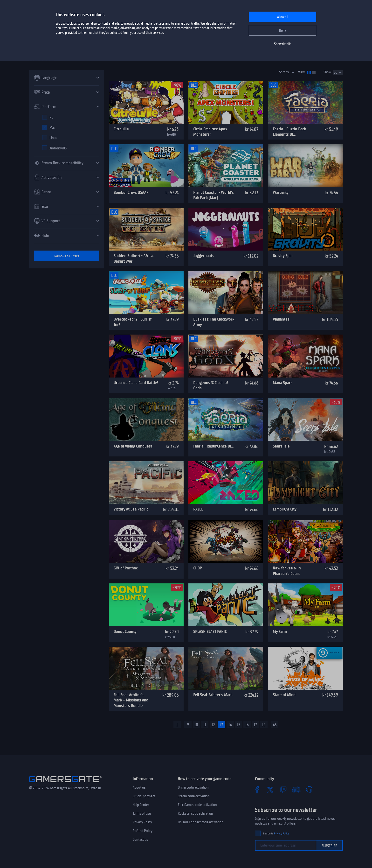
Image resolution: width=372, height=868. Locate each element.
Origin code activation (193, 787)
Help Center (141, 805)
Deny (283, 31)
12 (213, 725)
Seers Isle (281, 446)
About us (139, 787)
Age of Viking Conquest (133, 446)
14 (230, 725)
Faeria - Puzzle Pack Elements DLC (289, 132)
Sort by (284, 72)
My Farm (280, 631)
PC (51, 117)
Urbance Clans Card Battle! (136, 383)
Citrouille (121, 129)
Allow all (283, 17)
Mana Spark (283, 383)
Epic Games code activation (197, 805)
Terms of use (142, 813)
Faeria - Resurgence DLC (213, 446)
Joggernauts (204, 256)
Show (327, 72)
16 (247, 725)
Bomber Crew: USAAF (131, 192)
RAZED (198, 509)
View (301, 72)
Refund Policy (143, 831)
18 (264, 725)
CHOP (198, 568)
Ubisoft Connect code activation (201, 822)
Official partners (144, 796)
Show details (283, 44)
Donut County (125, 631)
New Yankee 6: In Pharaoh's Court (287, 571)
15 (239, 725)
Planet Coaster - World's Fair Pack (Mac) (214, 195)
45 (275, 725)
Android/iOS (58, 148)
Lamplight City (285, 509)
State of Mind (284, 695)
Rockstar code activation (195, 813)
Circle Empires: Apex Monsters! (210, 132)
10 (196, 725)
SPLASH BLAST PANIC (210, 631)
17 (255, 725)
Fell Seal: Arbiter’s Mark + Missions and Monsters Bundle (131, 700)
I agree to (276, 834)
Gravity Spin (283, 256)
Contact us (140, 840)
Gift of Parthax (126, 568)
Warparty (281, 192)
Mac (52, 128)
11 (205, 725)
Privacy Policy (142, 822)
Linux (53, 138)
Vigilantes (281, 319)
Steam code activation (194, 796)
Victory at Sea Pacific (131, 509)
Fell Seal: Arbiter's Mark (213, 695)
